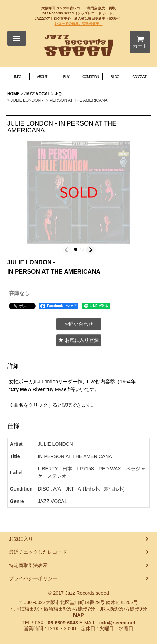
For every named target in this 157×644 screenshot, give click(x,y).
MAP (78, 615)
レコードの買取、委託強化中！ (79, 24)
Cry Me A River (28, 389)
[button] (17, 38)
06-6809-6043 (63, 623)
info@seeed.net (117, 623)
